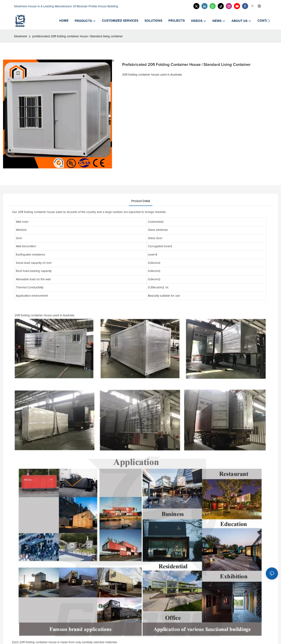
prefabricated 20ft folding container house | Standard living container (78, 36)
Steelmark (21, 36)
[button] (269, 21)
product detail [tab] (141, 201)
